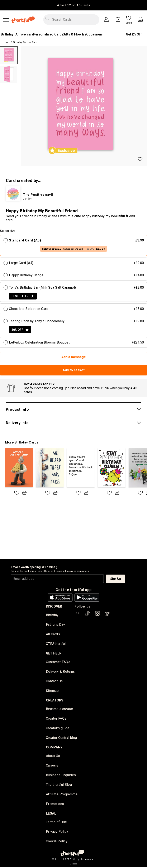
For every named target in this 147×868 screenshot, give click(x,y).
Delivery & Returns (60, 672)
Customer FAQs (58, 662)
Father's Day (56, 625)
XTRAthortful (56, 644)
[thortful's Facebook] (78, 615)
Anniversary (25, 34)
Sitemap (52, 691)
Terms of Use (56, 823)
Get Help (54, 654)
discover (54, 606)
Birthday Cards (21, 42)
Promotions (55, 805)
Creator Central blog (61, 738)
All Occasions (92, 34)
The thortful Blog (59, 785)
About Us (53, 757)
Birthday (7, 34)
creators (55, 701)
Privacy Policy (57, 833)
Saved (129, 23)
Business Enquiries (61, 776)
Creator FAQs (56, 719)
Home (7, 42)
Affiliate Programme (62, 795)
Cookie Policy (57, 842)
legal (51, 814)
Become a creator (60, 709)
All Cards (53, 635)
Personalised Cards (48, 34)
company (54, 748)
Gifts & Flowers (75, 34)
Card (35, 42)
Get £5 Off (134, 34)
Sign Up (116, 579)
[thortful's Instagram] (98, 615)
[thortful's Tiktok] (87, 615)
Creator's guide (58, 729)
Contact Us (54, 682)
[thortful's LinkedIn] (107, 615)
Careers (52, 766)
